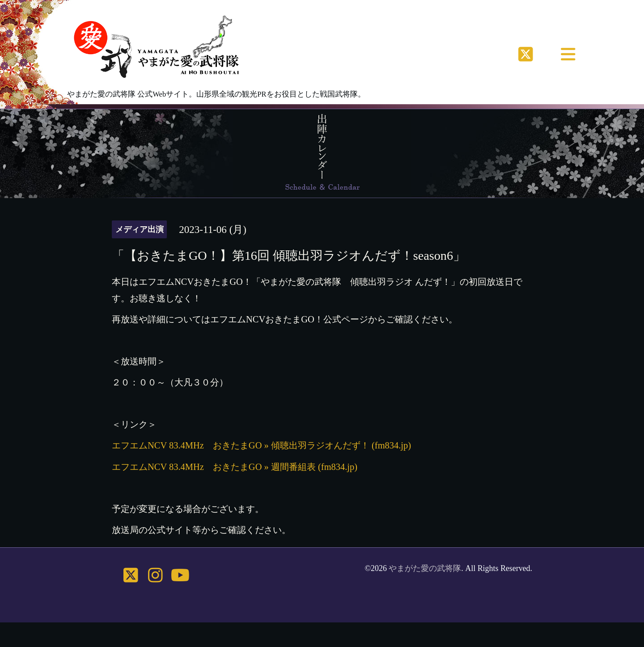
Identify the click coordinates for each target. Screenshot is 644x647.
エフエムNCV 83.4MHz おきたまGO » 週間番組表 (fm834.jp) (235, 467)
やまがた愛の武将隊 (425, 568)
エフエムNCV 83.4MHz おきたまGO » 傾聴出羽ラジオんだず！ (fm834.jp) (261, 445)
